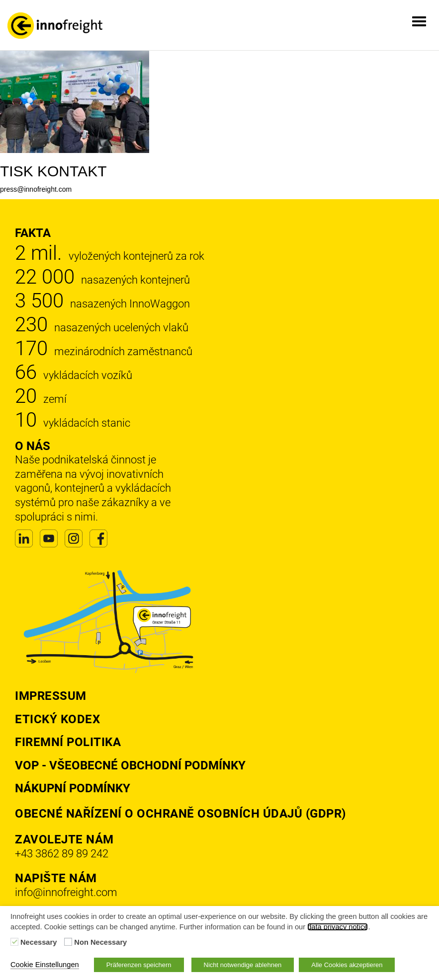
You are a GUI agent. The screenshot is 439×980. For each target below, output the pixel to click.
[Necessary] (14, 942)
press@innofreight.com (36, 189)
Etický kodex (57, 719)
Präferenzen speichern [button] (139, 965)
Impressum (51, 696)
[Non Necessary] (68, 942)
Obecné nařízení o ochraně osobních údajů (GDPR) (180, 814)
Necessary (39, 942)
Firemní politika (68, 742)
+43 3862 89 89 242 (62, 854)
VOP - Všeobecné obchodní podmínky (130, 765)
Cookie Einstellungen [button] (45, 965)
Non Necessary (100, 942)
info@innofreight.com (66, 892)
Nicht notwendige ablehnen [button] (243, 965)
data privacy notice (338, 927)
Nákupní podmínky (73, 788)
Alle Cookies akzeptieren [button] (347, 965)
